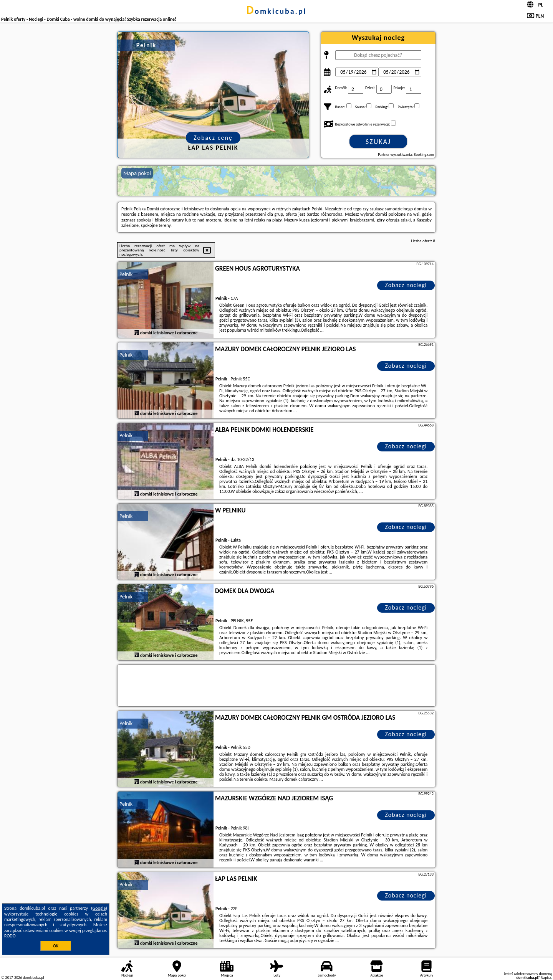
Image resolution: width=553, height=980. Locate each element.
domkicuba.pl (276, 11)
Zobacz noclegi (406, 285)
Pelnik (126, 274)
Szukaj (378, 142)
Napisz (546, 978)
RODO (10, 936)
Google (99, 908)
